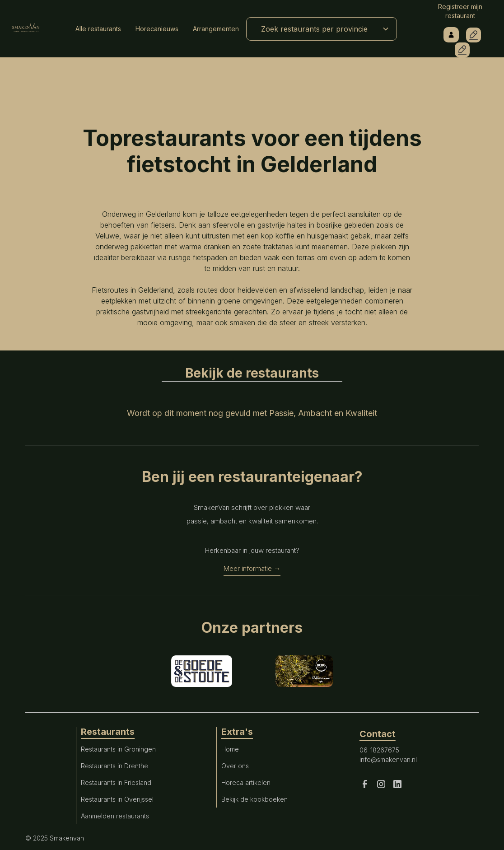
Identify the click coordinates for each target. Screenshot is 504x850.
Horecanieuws (157, 29)
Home (230, 749)
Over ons (235, 766)
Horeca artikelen (246, 782)
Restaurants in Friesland (116, 782)
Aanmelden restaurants (115, 816)
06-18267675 (379, 750)
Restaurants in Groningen (118, 749)
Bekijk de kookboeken (254, 799)
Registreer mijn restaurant (460, 11)
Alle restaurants (98, 29)
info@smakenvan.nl (388, 759)
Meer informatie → (252, 568)
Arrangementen (216, 29)
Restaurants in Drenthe (114, 766)
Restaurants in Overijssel (117, 799)
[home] (26, 29)
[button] (322, 29)
